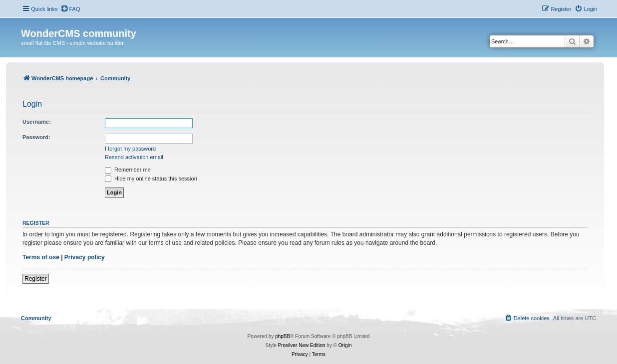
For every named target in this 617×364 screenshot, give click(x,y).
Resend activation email (134, 157)
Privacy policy (85, 257)
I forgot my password (130, 149)
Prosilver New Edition (302, 345)
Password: (36, 137)
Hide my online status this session (151, 179)
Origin (345, 345)
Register (36, 279)
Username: (37, 122)
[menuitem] (70, 9)
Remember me (128, 170)
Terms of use (41, 257)
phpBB (283, 336)
